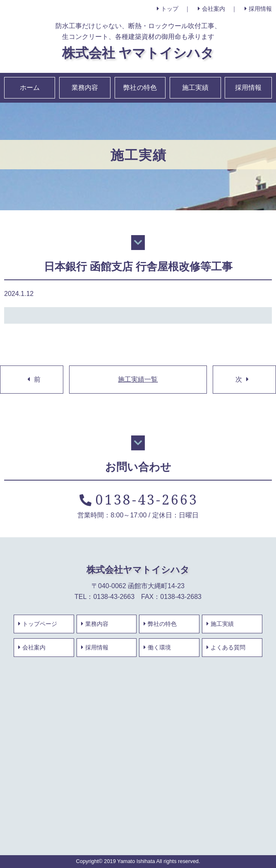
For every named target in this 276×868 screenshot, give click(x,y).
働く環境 (157, 647)
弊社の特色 (140, 88)
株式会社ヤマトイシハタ (138, 569)
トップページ (38, 624)
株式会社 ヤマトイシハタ (138, 52)
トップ (168, 9)
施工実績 (195, 88)
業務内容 (85, 88)
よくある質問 (226, 647)
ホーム (30, 88)
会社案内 (211, 9)
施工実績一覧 (138, 379)
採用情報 (258, 9)
